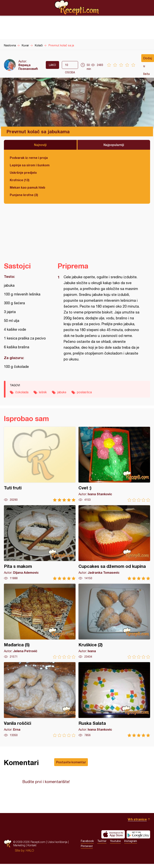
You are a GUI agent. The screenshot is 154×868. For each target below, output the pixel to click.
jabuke (62, 392)
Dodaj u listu (148, 59)
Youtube (115, 841)
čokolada (22, 392)
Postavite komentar (71, 762)
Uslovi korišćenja (57, 842)
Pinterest (87, 846)
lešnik (43, 392)
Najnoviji (40, 145)
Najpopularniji (114, 145)
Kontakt (32, 845)
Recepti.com (77, 8)
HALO (30, 850)
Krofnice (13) (20, 180)
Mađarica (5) (40, 621)
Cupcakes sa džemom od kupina (114, 543)
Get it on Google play (138, 834)
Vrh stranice (137, 819)
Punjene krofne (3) (24, 195)
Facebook (87, 841)
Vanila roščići (40, 700)
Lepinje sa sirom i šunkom (30, 165)
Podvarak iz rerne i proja (29, 158)
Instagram (131, 841)
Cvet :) (114, 464)
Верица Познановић (28, 67)
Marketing (19, 845)
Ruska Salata (114, 700)
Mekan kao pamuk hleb (27, 187)
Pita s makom (40, 543)
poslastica (84, 392)
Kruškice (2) (114, 621)
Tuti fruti (40, 464)
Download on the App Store (113, 834)
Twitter (102, 841)
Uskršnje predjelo (23, 172)
